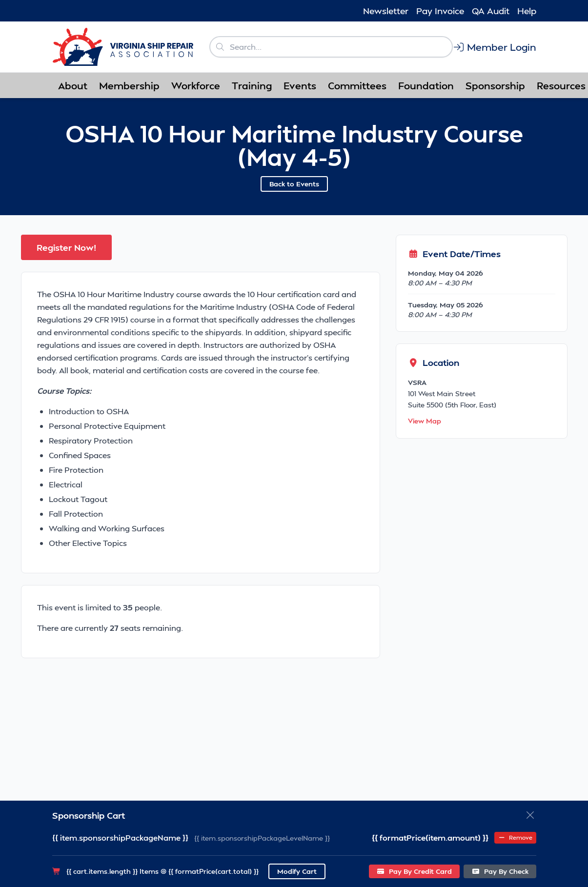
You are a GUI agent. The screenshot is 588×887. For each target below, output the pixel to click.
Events (300, 85)
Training (252, 85)
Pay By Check (500, 871)
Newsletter (386, 10)
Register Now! (66, 247)
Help (527, 10)
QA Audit (491, 10)
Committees (357, 85)
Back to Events (294, 184)
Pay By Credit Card (415, 871)
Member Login (495, 47)
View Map (425, 421)
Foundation (426, 85)
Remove (515, 837)
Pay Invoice (440, 10)
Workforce (196, 85)
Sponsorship (495, 85)
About (73, 85)
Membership (129, 85)
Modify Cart (297, 871)
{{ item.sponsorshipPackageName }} (120, 837)
